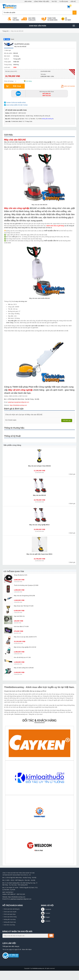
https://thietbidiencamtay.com (18, 405)
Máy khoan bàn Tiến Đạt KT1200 (24, 606)
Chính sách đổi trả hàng (10, 917)
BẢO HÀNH (28, 1)
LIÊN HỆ (73, 1)
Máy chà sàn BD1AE (17, 31)
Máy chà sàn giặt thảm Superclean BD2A (39, 554)
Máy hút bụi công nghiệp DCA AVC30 (25, 647)
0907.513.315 (21, 894)
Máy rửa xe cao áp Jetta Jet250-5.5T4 (25, 637)
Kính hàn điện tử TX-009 (21, 626)
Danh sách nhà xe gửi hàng (55, 226)
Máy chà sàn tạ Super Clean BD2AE (39, 466)
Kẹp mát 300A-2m (19, 616)
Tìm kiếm (75, 13)
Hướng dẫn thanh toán (10, 922)
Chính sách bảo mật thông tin (12, 909)
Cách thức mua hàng (9, 925)
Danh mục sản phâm (52, 26)
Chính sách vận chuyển (10, 912)
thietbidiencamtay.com (38, 968)
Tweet (12, 39)
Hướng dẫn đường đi (44, 116)
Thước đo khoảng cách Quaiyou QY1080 (26, 585)
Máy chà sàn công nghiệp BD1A (39, 525)
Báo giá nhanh (68, 86)
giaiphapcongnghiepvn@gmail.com (19, 402)
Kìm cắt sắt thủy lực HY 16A (22, 657)
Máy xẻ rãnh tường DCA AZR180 (24, 668)
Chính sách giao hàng (10, 914)
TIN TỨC (54, 1)
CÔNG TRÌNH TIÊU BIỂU (42, 1)
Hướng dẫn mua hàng (10, 919)
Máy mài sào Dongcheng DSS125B (24, 596)
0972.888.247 (12, 894)
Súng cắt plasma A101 (21, 575)
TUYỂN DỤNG (64, 1)
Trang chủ (6, 31)
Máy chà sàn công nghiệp (17, 208)
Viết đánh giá (67, 420)
